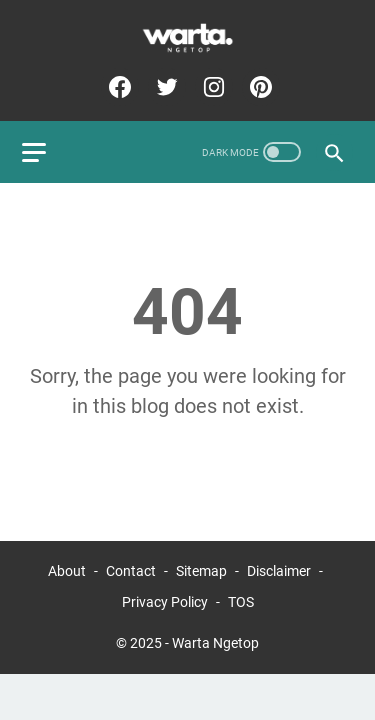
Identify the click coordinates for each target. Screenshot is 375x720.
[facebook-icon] (117, 87)
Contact (131, 571)
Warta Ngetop (215, 643)
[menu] (46, 152)
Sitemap (201, 571)
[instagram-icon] (211, 87)
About (67, 571)
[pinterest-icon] (258, 87)
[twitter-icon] (164, 87)
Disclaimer (279, 571)
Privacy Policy (165, 602)
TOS (241, 602)
